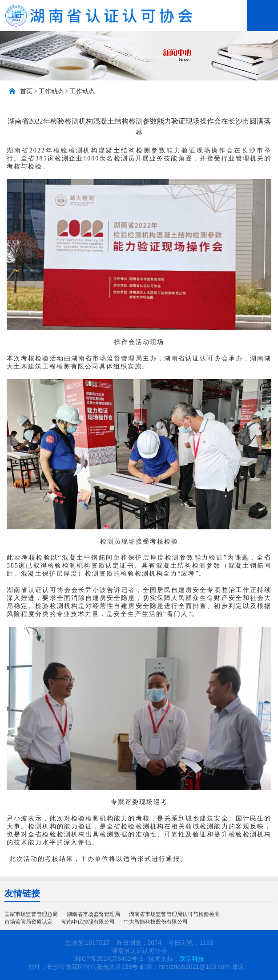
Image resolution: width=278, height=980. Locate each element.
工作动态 (51, 91)
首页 (26, 91)
